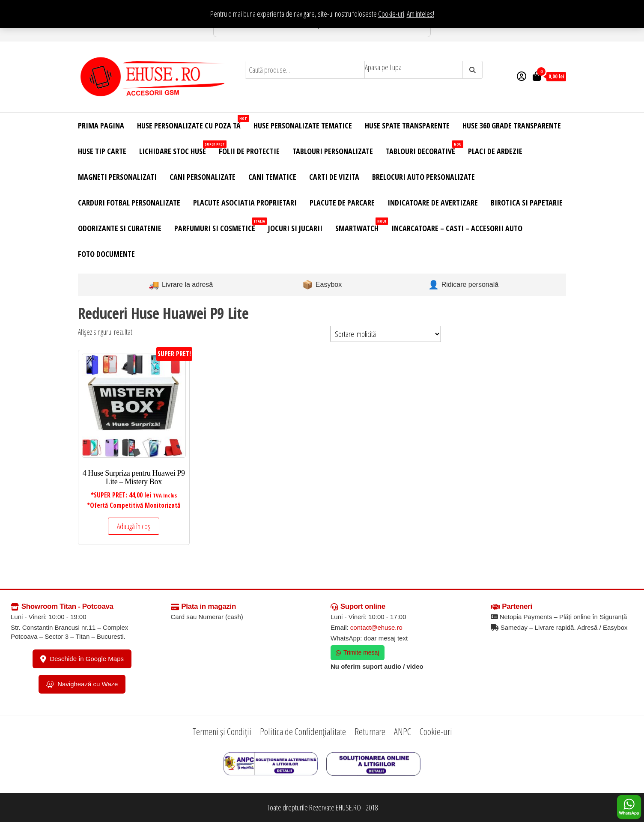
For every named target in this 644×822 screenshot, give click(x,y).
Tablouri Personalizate (333, 151)
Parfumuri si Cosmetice (218, 225)
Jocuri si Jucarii (295, 228)
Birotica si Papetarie (527, 203)
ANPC (402, 731)
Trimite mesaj (358, 652)
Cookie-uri (391, 14)
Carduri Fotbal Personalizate (129, 203)
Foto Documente (106, 254)
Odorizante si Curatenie (120, 228)
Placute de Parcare (342, 203)
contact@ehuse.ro (376, 627)
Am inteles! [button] (420, 14)
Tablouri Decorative (424, 148)
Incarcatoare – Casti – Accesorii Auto (457, 228)
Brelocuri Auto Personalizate (423, 177)
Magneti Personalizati (117, 177)
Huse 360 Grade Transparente (512, 125)
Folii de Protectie (249, 151)
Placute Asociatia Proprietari (245, 203)
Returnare (370, 731)
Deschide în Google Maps (82, 659)
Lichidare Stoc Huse (176, 148)
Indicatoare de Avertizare (433, 203)
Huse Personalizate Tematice (303, 125)
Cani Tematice (272, 177)
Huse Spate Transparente (407, 125)
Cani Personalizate (203, 177)
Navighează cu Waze (82, 684)
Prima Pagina (101, 125)
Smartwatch (360, 225)
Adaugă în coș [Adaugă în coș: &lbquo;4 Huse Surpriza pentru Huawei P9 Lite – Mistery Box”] (134, 526)
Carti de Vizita (334, 177)
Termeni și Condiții (222, 731)
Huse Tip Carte (102, 151)
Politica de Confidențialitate (303, 731)
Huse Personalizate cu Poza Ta (192, 123)
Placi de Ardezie (495, 151)
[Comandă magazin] (386, 334)
